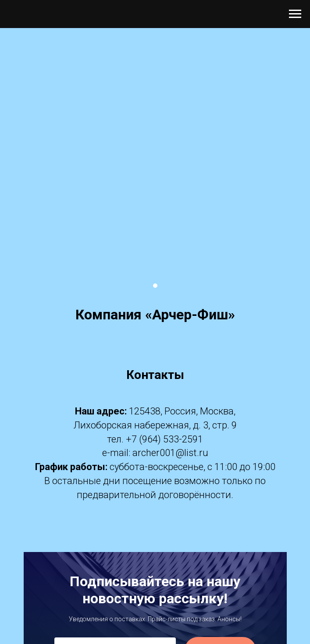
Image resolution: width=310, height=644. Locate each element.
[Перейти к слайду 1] (155, 286)
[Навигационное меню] (295, 14)
